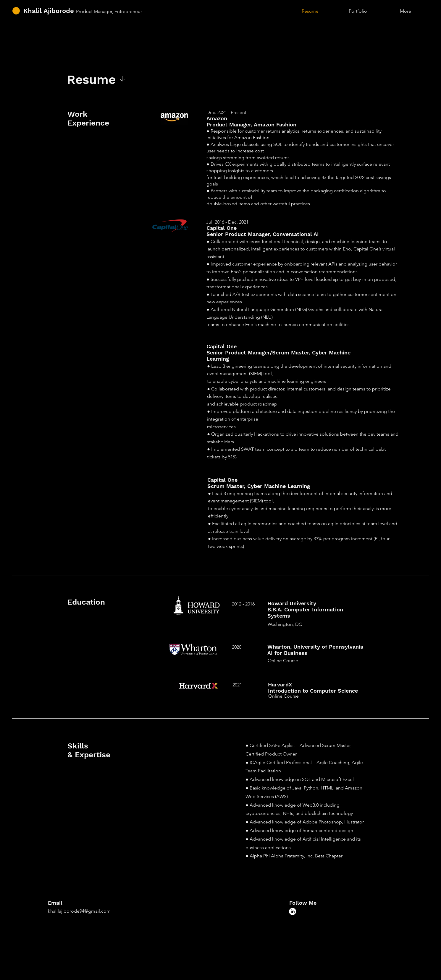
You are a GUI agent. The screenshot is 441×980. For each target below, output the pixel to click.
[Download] (122, 80)
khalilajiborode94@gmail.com (79, 911)
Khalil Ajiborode (49, 11)
